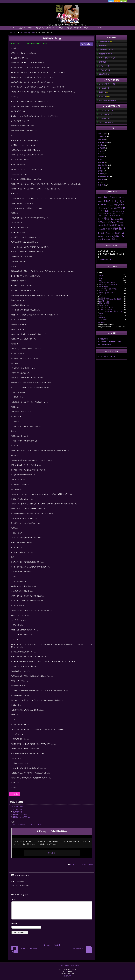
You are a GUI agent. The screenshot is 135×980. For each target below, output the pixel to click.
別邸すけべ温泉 (104, 303)
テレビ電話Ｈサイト (105, 114)
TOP (58, 966)
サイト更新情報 (103, 339)
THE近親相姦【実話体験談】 (109, 289)
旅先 (99, 182)
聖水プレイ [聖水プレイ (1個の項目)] (111, 233)
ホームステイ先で (18, 809)
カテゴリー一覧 (104, 66)
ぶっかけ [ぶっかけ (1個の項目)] (104, 208)
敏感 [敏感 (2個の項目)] (104, 225)
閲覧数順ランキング (105, 54)
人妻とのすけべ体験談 (25, 28)
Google (102, 276)
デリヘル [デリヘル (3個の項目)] (111, 213)
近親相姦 (101, 157)
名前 (52, 924)
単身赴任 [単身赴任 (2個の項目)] (120, 216)
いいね (15, 794)
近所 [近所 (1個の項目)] (100, 239)
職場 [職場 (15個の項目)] (120, 233)
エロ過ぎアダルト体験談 (107, 283)
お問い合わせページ (104, 345)
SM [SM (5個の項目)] (121, 197)
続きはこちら (102, 322)
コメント (14, 900)
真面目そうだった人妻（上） (22, 817)
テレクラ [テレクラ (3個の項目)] (102, 213)
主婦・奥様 (102, 185)
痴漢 (99, 159)
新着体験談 (104, 46)
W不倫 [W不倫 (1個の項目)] (100, 202)
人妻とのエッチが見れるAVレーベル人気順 (49, 28)
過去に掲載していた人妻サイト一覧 (109, 342)
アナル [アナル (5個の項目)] (112, 208)
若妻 (85, 864)
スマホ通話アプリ (105, 118)
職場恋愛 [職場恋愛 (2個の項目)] (102, 237)
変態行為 (101, 162)
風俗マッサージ (103, 168)
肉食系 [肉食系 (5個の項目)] (110, 237)
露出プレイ (102, 179)
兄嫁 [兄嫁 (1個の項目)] (114, 216)
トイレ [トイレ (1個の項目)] (118, 214)
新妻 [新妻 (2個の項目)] (110, 225)
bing (101, 281)
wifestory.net (67, 975)
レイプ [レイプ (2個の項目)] (104, 216)
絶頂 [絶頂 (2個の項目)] (110, 229)
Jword (101, 315)
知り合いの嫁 (104, 305)
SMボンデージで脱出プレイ (108, 285)
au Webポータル (105, 301)
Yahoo (101, 279)
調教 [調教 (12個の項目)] (119, 236)
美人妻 (72, 864)
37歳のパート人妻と (106, 260)
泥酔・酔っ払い (103, 165)
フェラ (77, 864)
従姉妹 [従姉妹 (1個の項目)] (122, 222)
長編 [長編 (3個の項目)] (105, 239)
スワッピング (102, 137)
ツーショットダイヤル (106, 110)
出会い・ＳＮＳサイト (106, 122)
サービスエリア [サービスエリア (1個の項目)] (113, 211)
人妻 (82, 864)
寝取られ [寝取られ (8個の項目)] (114, 222)
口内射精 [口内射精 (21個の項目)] (106, 219)
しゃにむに (103, 297)
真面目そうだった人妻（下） (22, 814)
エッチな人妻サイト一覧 (107, 84)
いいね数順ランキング (106, 50)
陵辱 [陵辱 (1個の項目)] (110, 239)
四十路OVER (103, 317)
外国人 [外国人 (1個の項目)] (105, 222)
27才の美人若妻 (18, 807)
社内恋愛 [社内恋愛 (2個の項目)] (104, 229)
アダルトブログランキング (106, 356)
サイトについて (97, 28)
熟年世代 (101, 145)
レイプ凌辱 (102, 148)
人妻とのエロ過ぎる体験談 (108, 100)
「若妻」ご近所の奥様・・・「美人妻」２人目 (26, 824)
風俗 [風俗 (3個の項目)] (115, 239)
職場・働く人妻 (103, 142)
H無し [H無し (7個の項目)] (107, 197)
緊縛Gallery (103, 319)
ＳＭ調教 (101, 174)
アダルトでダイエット (106, 309)
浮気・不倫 (102, 134)
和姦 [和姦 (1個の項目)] (117, 219)
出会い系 (101, 151)
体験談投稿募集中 (106, 42)
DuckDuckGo (103, 291)
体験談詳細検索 (104, 74)
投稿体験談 (103, 62)
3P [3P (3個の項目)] (100, 197)
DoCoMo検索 (104, 287)
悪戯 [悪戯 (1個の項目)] (100, 225)
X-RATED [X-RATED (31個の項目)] (113, 201)
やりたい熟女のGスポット (108, 307)
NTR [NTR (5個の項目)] (115, 197)
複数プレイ (102, 139)
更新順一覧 (104, 96)
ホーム (12, 28)
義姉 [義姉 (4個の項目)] (104, 233)
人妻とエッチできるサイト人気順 (77, 28)
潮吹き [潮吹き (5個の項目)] (116, 225)
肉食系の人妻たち (104, 177)
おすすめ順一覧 (104, 88)
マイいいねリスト (105, 70)
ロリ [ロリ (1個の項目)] (109, 216)
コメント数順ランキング (107, 58)
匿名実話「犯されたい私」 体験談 (110, 299)
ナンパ (100, 154)
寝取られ (101, 171)
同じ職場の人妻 (17, 812)
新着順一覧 (104, 92)
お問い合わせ (75, 966)
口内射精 (90, 864)
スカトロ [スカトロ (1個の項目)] (121, 211)
